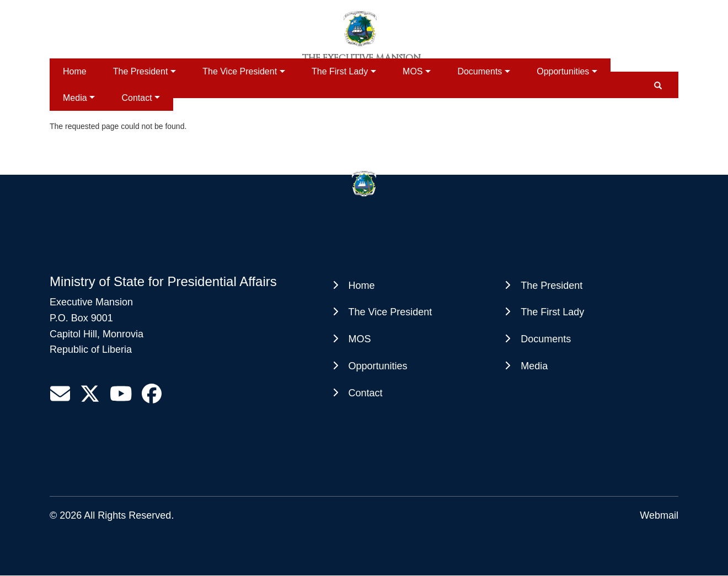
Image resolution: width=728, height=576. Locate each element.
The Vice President (240, 71)
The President (141, 71)
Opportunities (563, 71)
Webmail (659, 515)
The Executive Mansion (362, 58)
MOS (413, 71)
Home (75, 71)
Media (75, 98)
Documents (480, 71)
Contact (136, 98)
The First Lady (340, 71)
